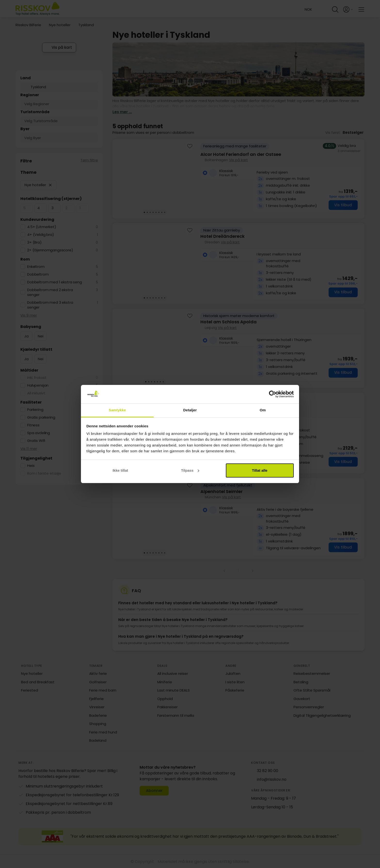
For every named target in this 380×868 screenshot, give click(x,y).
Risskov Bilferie (28, 25)
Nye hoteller (60, 25)
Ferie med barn (103, 690)
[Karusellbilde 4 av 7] (154, 382)
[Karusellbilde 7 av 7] (163, 382)
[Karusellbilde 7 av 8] (162, 212)
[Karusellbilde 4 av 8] (153, 212)
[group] (238, 179)
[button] (50, 185)
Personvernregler (309, 707)
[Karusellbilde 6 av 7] (160, 382)
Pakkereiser (167, 707)
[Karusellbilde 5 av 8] (156, 212)
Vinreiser (97, 707)
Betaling (301, 682)
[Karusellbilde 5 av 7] (157, 382)
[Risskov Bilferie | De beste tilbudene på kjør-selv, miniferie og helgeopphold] (38, 10)
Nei (41, 336)
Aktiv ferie (98, 673)
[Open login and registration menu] (348, 9)
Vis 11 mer (29, 449)
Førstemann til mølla (176, 715)
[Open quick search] (335, 9)
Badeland (98, 740)
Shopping (98, 724)
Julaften (233, 673)
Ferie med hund (103, 732)
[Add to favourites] (190, 147)
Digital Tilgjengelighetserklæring (322, 715)
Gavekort (302, 699)
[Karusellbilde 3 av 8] (150, 212)
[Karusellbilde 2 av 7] (149, 382)
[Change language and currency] (307, 10)
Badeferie (98, 715)
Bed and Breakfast (38, 682)
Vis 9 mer (29, 315)
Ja (26, 336)
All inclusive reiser (173, 673)
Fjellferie (96, 699)
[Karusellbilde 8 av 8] (165, 212)
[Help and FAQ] (324, 9)
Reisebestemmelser (312, 673)
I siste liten (235, 682)
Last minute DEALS (174, 690)
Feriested (30, 690)
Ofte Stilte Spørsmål (312, 690)
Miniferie (165, 682)
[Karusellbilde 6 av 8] (159, 212)
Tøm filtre (89, 160)
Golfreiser (98, 682)
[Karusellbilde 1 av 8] (144, 212)
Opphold (165, 699)
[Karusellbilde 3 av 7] (151, 382)
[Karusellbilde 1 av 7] (146, 382)
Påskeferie (235, 690)
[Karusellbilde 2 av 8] (147, 212)
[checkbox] (26, 208)
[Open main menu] (361, 9)
